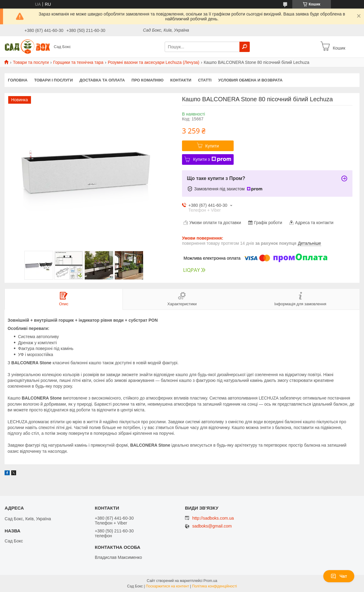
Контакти (181, 80)
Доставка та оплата (102, 80)
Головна (18, 80)
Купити (212, 146)
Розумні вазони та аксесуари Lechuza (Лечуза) (154, 62)
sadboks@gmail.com (212, 526)
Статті (205, 80)
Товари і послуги (53, 80)
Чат (339, 576)
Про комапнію (148, 80)
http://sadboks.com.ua (213, 518)
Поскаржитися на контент (167, 586)
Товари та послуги (31, 62)
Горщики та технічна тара (78, 62)
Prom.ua (210, 581)
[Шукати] (245, 47)
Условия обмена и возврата (250, 80)
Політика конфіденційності (215, 586)
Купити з (212, 159)
